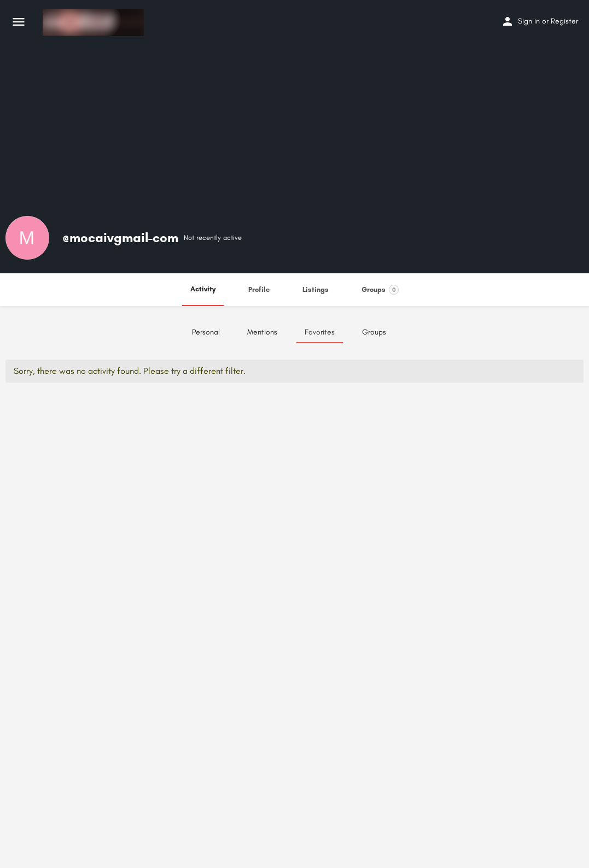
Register (564, 21)
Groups (380, 290)
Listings (316, 289)
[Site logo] (95, 22)
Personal (206, 332)
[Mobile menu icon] (19, 22)
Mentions (262, 332)
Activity (203, 289)
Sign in (529, 21)
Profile (259, 289)
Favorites (320, 332)
